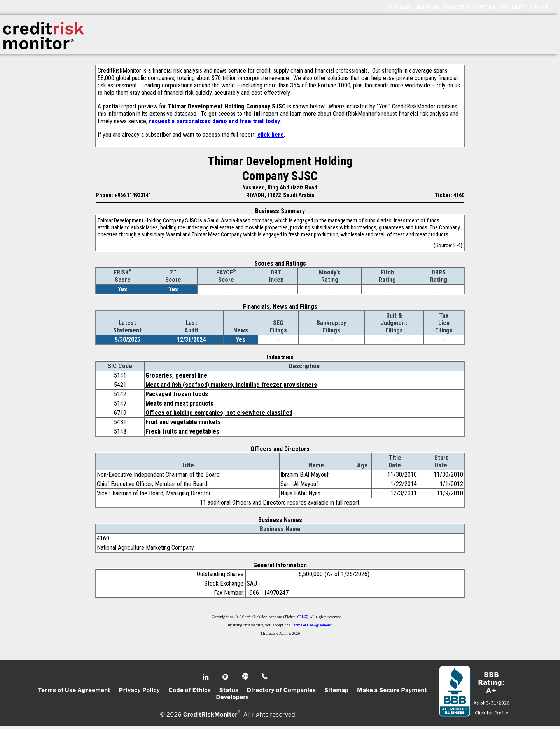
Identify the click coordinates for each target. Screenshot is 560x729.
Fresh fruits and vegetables (182, 431)
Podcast (246, 677)
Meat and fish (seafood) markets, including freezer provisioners (231, 385)
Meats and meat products (179, 403)
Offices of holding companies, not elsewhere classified (219, 413)
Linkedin (206, 677)
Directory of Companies (281, 690)
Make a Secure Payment (392, 690)
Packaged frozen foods (177, 394)
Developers (233, 697)
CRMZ (302, 617)
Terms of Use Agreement (311, 626)
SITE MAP (399, 7)
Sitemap (337, 690)
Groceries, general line (176, 375)
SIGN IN (539, 7)
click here (271, 135)
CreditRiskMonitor (210, 714)
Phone (265, 677)
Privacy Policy (140, 690)
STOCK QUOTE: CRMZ (500, 7)
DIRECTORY (457, 7)
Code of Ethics (190, 690)
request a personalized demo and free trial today (214, 121)
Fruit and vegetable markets (183, 422)
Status (229, 690)
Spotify (226, 677)
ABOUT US (427, 7)
